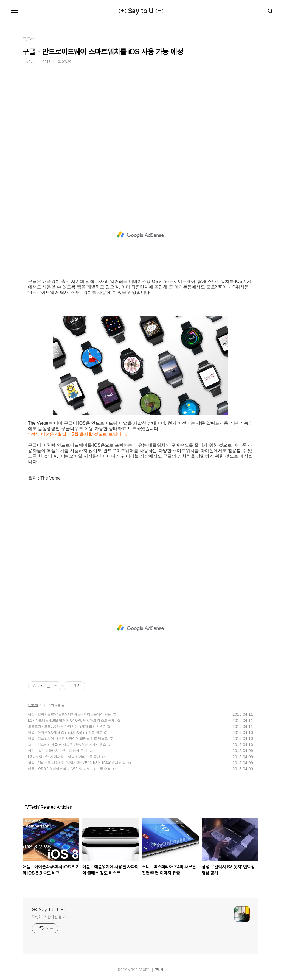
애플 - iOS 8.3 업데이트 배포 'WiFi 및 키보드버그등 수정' (70, 769)
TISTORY (142, 970)
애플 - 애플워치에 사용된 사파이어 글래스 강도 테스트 (68, 739)
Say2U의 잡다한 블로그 (50, 917)
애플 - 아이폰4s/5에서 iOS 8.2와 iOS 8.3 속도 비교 (65, 733)
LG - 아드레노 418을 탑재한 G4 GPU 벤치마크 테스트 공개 (71, 720)
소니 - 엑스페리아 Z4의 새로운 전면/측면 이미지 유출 (67, 745)
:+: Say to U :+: (141, 11)
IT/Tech (33, 705)
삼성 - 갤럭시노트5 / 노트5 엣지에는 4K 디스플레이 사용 (69, 714)
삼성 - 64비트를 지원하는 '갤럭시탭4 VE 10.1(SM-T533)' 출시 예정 (77, 763)
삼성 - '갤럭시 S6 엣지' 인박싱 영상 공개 (57, 751)
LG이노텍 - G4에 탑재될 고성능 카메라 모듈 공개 (64, 757)
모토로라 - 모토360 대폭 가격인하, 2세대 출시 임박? (66, 726)
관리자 (159, 970)
